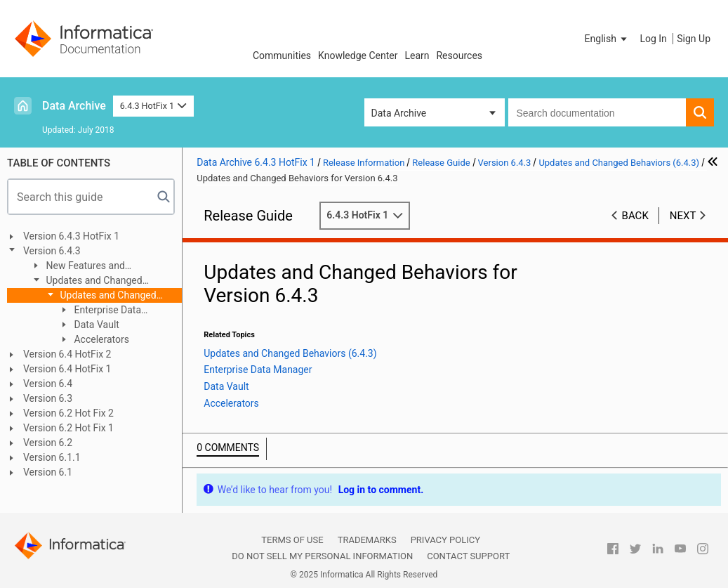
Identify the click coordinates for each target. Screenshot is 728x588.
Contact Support (468, 556)
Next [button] (683, 216)
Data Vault (95, 325)
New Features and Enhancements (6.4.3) (78, 267)
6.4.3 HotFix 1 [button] (153, 106)
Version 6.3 (48, 398)
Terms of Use (292, 540)
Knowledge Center (358, 55)
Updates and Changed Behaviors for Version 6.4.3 (103, 296)
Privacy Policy (445, 540)
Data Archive (74, 106)
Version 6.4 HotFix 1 (67, 369)
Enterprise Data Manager (100, 311)
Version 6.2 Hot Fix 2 (68, 413)
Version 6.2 (48, 443)
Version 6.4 (48, 384)
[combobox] (597, 112)
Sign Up (694, 39)
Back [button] (635, 216)
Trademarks (367, 540)
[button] (607, 39)
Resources (459, 55)
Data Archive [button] (399, 113)
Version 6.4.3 (52, 251)
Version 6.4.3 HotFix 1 (71, 236)
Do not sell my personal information (322, 556)
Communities (282, 55)
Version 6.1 (48, 472)
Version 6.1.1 (52, 457)
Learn (417, 55)
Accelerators (100, 339)
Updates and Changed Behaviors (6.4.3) (86, 281)
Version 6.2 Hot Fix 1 (68, 428)
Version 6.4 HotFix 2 (67, 354)
